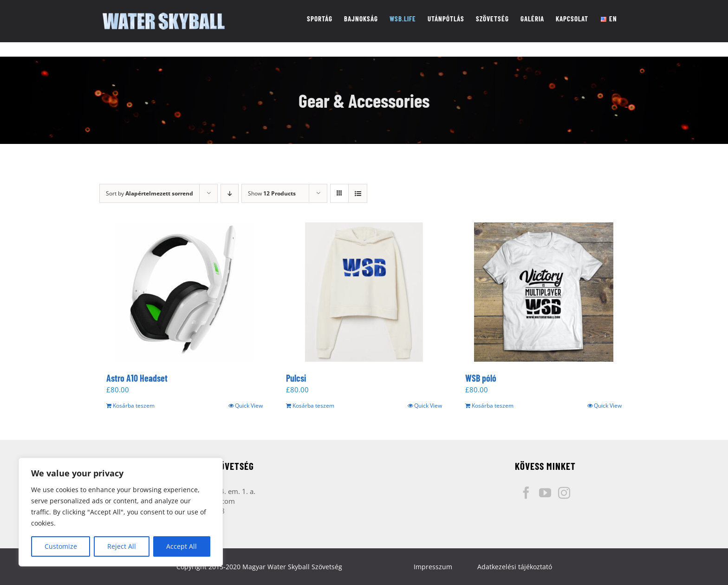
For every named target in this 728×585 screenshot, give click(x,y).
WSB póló (481, 378)
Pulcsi (296, 378)
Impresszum (433, 567)
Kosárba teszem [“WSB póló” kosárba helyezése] (493, 406)
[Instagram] (564, 493)
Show (272, 193)
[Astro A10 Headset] (185, 292)
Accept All (182, 546)
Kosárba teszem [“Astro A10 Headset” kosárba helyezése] (134, 406)
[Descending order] (230, 193)
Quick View (249, 406)
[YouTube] (545, 493)
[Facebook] (526, 493)
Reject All (122, 546)
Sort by (149, 193)
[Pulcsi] (364, 292)
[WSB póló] (543, 292)
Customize (61, 546)
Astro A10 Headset (137, 378)
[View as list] (358, 193)
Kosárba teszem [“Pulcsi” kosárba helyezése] (313, 406)
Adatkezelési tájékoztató (515, 567)
